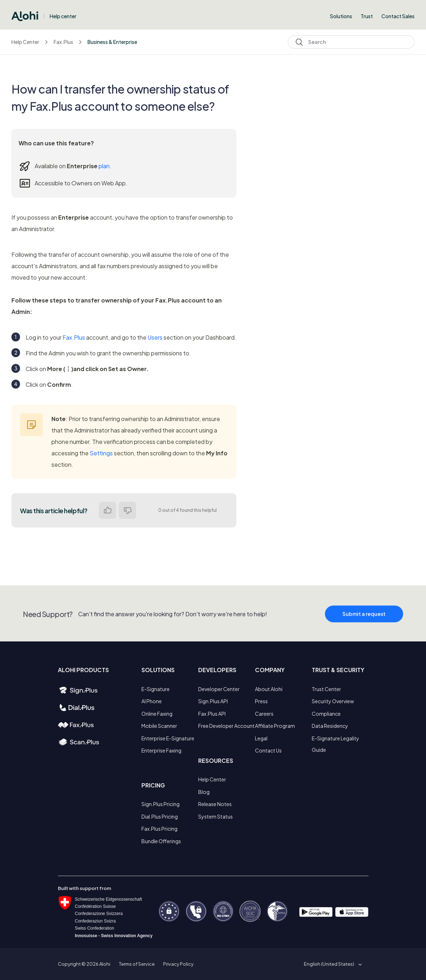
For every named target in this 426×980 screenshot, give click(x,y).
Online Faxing (157, 714)
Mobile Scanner (159, 726)
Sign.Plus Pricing (161, 804)
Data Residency (330, 726)
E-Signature (156, 689)
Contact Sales (398, 16)
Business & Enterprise (112, 42)
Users (155, 337)
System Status (215, 816)
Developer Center (219, 689)
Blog (204, 792)
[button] (332, 964)
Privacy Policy (178, 964)
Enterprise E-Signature (168, 738)
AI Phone (152, 701)
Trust (367, 16)
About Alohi (269, 689)
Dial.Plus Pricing (160, 816)
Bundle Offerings (161, 841)
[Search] (351, 42)
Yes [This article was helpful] (107, 510)
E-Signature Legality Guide (335, 744)
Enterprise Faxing (161, 750)
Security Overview (333, 701)
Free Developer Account (226, 726)
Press (261, 701)
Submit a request (364, 619)
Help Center (25, 42)
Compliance (326, 714)
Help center (63, 16)
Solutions (341, 16)
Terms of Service (137, 964)
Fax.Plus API (212, 714)
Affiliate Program (275, 726)
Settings (101, 453)
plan (104, 166)
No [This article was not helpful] (127, 510)
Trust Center (326, 689)
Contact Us (268, 750)
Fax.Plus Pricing (159, 829)
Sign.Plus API (213, 701)
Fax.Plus (63, 42)
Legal (261, 738)
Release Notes (215, 804)
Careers (264, 714)
